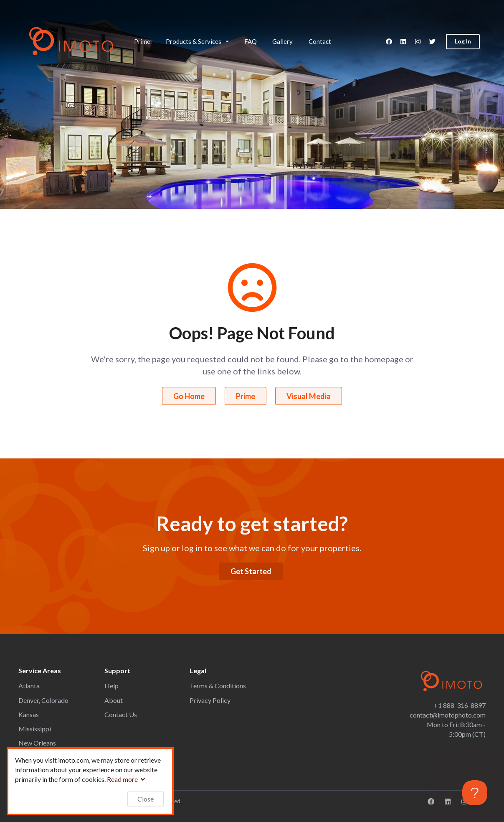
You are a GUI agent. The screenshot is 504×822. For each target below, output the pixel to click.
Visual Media (309, 396)
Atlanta (29, 686)
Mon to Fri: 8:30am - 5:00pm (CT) (456, 729)
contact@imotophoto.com (448, 715)
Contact (320, 41)
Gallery (282, 41)
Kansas (29, 714)
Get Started (251, 571)
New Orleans (37, 743)
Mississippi (35, 729)
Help (111, 686)
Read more (127, 779)
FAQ (251, 41)
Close (146, 799)
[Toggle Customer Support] (475, 793)
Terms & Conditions (218, 686)
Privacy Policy (210, 700)
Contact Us (121, 714)
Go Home (189, 396)
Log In (463, 41)
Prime (142, 41)
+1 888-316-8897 (460, 705)
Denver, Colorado (43, 700)
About (114, 700)
